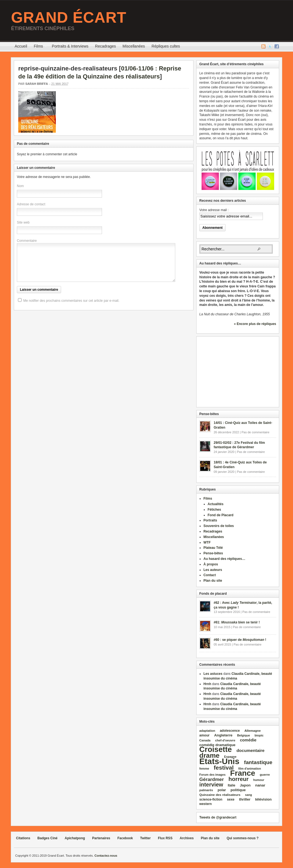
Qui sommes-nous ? (243, 838)
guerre (265, 774)
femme (204, 769)
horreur (238, 779)
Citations (23, 838)
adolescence (230, 731)
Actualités (215, 504)
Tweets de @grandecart (218, 817)
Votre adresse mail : (214, 210)
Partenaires (101, 838)
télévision (263, 799)
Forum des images (212, 775)
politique (238, 790)
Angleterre (223, 735)
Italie (231, 785)
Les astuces (213, 674)
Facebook (277, 46)
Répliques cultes (166, 46)
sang (249, 795)
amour (204, 735)
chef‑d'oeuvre (225, 740)
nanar (260, 785)
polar (222, 790)
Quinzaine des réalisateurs (220, 795)
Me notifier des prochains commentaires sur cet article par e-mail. (71, 301)
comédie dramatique (217, 745)
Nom (20, 186)
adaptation (207, 731)
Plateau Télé (213, 548)
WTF (207, 542)
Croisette (216, 749)
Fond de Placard (220, 515)
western (206, 804)
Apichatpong (75, 838)
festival (224, 768)
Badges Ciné (47, 838)
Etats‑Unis (219, 761)
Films (38, 47)
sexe (231, 799)
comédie (248, 740)
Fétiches (214, 510)
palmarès (206, 790)
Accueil (21, 46)
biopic (259, 735)
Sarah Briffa (36, 84)
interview (211, 785)
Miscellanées (134, 46)
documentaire (250, 750)
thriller (245, 799)
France (243, 773)
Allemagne (253, 731)
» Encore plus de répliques (255, 324)
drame (209, 755)
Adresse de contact (31, 204)
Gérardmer (212, 779)
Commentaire (27, 241)
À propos (211, 564)
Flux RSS (263, 46)
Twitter (270, 46)
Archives (187, 838)
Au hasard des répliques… (224, 559)
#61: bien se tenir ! (237, 622)
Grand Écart (69, 17)
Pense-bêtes (213, 553)
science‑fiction (211, 799)
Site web (23, 222)
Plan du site (213, 581)
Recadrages (106, 46)
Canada (205, 740)
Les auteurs (213, 570)
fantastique (258, 762)
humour (259, 780)
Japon (245, 785)
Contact (210, 575)
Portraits (210, 520)
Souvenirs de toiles (219, 526)
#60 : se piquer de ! (240, 640)
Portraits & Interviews (70, 46)
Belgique (244, 735)
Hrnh (207, 684)
